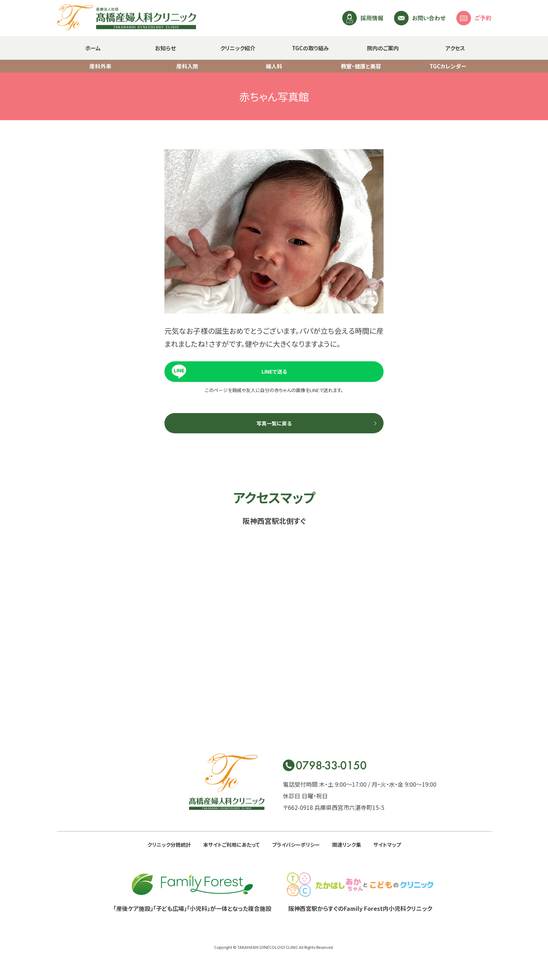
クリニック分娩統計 (169, 845)
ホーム (93, 48)
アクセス (455, 48)
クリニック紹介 (238, 48)
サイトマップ (387, 845)
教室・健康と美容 (361, 66)
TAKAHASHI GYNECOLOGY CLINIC (268, 947)
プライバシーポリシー (296, 845)
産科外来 (100, 66)
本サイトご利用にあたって (231, 845)
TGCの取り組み (310, 48)
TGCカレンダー (448, 66)
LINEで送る (274, 371)
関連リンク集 (347, 845)
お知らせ (165, 48)
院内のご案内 (383, 48)
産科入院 (187, 66)
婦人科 (274, 66)
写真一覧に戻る (274, 423)
